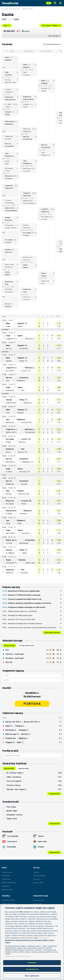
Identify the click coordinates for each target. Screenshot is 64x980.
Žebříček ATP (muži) (8, 900)
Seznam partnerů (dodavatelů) (18, 956)
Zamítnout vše (32, 969)
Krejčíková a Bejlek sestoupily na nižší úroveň (27, 607)
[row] (32, 323)
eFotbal (39, 847)
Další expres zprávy (52, 632)
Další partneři (54, 852)
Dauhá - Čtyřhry (28, 9)
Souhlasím (32, 963)
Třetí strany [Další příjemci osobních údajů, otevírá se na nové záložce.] (44, 938)
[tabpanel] (32, 656)
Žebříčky (6, 896)
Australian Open (39, 900)
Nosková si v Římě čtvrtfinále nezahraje (24, 595)
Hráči (4, 868)
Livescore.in (10, 841)
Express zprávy (38, 883)
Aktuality (36, 872)
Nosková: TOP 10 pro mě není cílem (22, 619)
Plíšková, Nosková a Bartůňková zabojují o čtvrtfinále (30, 603)
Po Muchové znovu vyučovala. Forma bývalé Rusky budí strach (32, 627)
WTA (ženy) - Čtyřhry (51, 25)
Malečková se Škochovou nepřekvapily (24, 591)
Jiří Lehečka (6, 876)
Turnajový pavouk (52, 44)
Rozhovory (37, 879)
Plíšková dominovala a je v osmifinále (22, 611)
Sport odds (40, 842)
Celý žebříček (54, 794)
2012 (7, 25)
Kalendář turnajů (41, 896)
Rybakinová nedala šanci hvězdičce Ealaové (25, 623)
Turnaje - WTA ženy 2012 (12, 9)
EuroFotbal (9, 847)
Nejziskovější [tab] (9, 768)
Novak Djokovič (7, 872)
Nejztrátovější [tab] (24, 768)
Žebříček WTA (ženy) (9, 904)
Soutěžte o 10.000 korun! (32, 695)
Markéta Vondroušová (9, 883)
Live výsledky (10, 836)
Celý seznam (55, 823)
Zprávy (38, 836)
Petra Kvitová (6, 879)
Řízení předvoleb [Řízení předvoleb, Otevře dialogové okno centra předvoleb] (32, 976)
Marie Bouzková (7, 889)
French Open (38, 904)
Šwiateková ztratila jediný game (20, 615)
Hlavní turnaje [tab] (9, 645)
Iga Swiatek (6, 886)
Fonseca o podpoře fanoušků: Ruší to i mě (25, 599)
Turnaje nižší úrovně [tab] (27, 645)
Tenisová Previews (40, 876)
